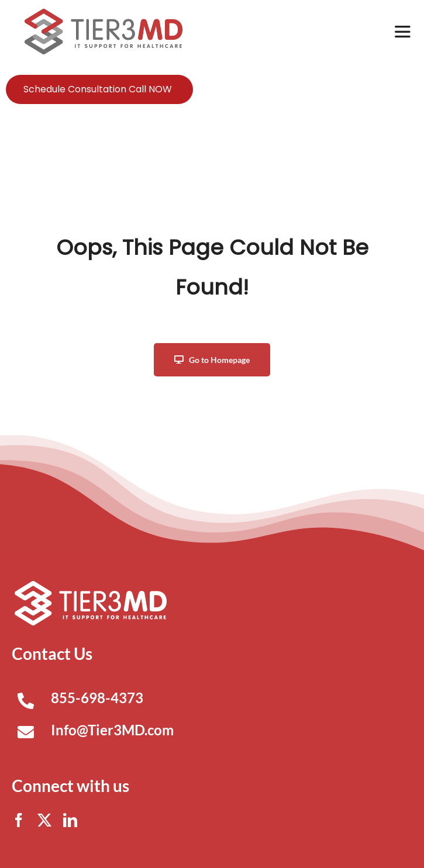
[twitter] (44, 820)
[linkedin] (70, 820)
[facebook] (19, 820)
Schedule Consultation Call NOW (98, 89)
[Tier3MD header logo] (104, 13)
